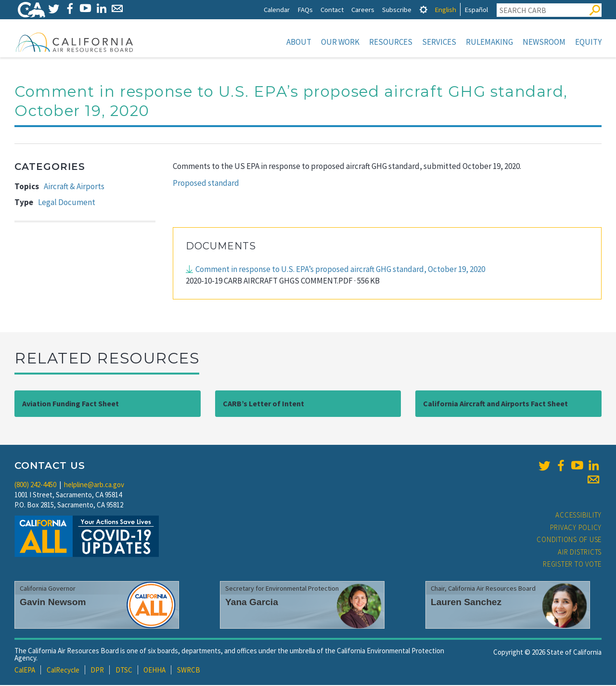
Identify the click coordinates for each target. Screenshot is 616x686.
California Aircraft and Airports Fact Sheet (495, 404)
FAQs (305, 9)
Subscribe (397, 9)
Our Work (340, 42)
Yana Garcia (252, 603)
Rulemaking (489, 42)
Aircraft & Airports (74, 187)
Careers (363, 9)
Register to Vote (572, 565)
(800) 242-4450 (35, 485)
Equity (588, 42)
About (299, 42)
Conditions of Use (569, 540)
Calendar (277, 9)
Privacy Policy (576, 528)
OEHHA (154, 671)
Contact (332, 9)
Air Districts (580, 553)
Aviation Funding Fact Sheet (71, 404)
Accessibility (578, 516)
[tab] (423, 9)
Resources (391, 42)
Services (439, 42)
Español (476, 9)
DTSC (124, 671)
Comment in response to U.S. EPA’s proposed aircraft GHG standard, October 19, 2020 (340, 270)
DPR (97, 671)
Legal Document (67, 203)
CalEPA (25, 671)
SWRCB (189, 671)
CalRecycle (63, 671)
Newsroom (544, 42)
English (445, 9)
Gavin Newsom (53, 603)
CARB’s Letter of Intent (263, 404)
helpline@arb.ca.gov (94, 485)
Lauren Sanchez (466, 603)
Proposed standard (206, 184)
